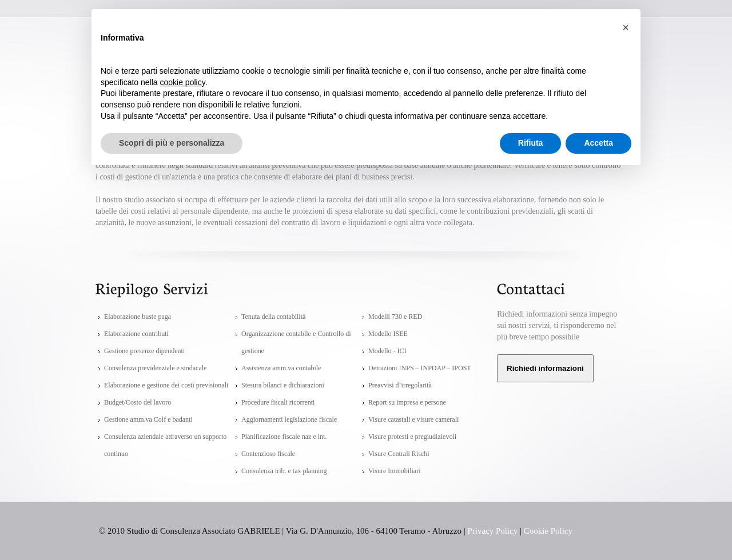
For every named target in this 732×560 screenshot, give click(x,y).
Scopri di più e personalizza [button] (172, 143)
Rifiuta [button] (531, 143)
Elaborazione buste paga (138, 317)
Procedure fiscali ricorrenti (278, 402)
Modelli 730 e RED (395, 317)
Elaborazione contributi (136, 334)
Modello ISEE (388, 334)
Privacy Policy (493, 531)
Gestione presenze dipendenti (144, 351)
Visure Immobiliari (394, 471)
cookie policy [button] (183, 82)
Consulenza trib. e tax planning (284, 471)
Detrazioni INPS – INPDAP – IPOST (420, 368)
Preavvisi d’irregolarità (400, 385)
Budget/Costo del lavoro (138, 402)
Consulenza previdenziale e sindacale (155, 368)
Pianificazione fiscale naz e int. (284, 437)
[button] (626, 27)
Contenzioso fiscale (268, 454)
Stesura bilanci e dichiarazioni (283, 385)
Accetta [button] (598, 143)
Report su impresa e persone (407, 402)
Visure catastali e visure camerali (413, 419)
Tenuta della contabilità (273, 317)
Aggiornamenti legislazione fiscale (289, 419)
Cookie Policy (548, 531)
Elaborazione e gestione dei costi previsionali (166, 385)
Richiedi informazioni (545, 368)
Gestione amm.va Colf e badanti (148, 419)
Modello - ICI (387, 351)
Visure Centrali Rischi (399, 454)
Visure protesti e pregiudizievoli (412, 437)
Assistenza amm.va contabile (281, 368)
